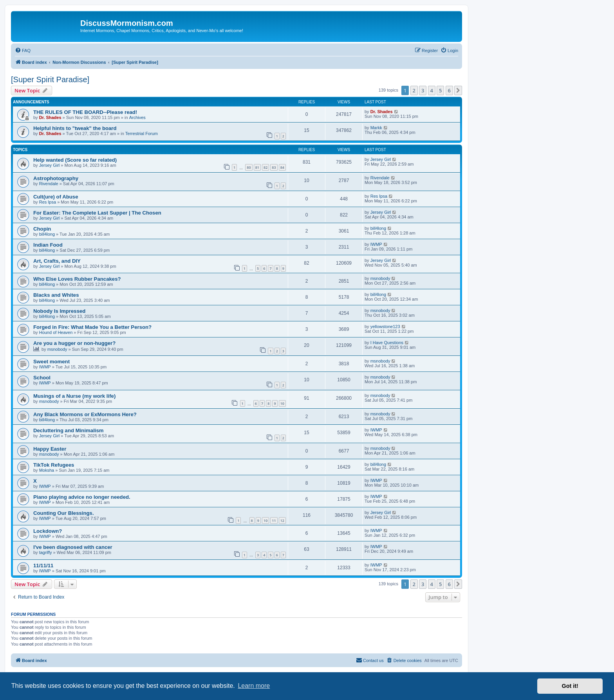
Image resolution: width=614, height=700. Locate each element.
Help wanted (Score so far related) (75, 160)
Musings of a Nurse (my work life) (74, 396)
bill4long (47, 234)
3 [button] (423, 90)
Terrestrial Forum (142, 134)
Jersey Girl (50, 165)
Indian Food (48, 245)
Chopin (42, 229)
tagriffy (46, 552)
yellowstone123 (385, 327)
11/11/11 (43, 566)
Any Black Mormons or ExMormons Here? (85, 414)
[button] (458, 90)
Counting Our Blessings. (64, 513)
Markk (376, 128)
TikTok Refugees (54, 465)
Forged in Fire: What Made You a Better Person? (92, 327)
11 (274, 520)
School (42, 378)
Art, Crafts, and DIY (57, 261)
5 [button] (440, 90)
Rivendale (49, 184)
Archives (137, 117)
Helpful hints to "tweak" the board (75, 128)
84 (282, 167)
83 (274, 167)
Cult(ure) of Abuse (56, 197)
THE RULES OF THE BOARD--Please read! (85, 112)
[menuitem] (23, 51)
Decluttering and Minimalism (69, 430)
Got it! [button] (570, 686)
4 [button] (432, 90)
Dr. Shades (50, 117)
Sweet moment (51, 362)
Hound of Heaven (56, 332)
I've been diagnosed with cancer (73, 547)
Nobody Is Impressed (59, 311)
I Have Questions (387, 343)
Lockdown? (48, 531)
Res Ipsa (48, 202)
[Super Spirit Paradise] (50, 79)
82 (265, 167)
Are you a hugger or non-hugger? (74, 343)
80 (249, 167)
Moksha (47, 470)
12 (282, 520)
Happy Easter (50, 449)
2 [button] (414, 90)
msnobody (380, 278)
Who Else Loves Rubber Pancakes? (77, 279)
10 (282, 403)
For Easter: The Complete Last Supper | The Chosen (97, 213)
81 (257, 167)
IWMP (376, 244)
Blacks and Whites (56, 295)
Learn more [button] (254, 686)
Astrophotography (56, 178)
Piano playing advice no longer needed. (82, 497)
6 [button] (449, 90)
